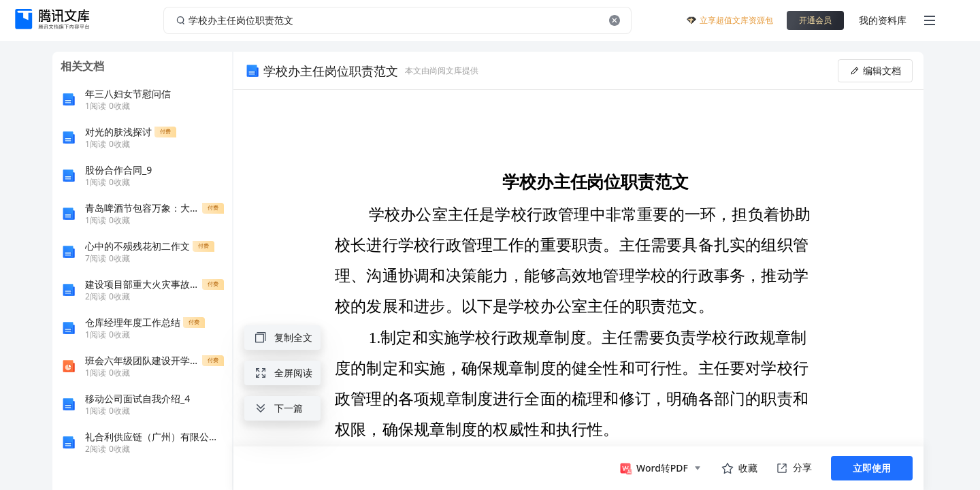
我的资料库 (883, 20)
